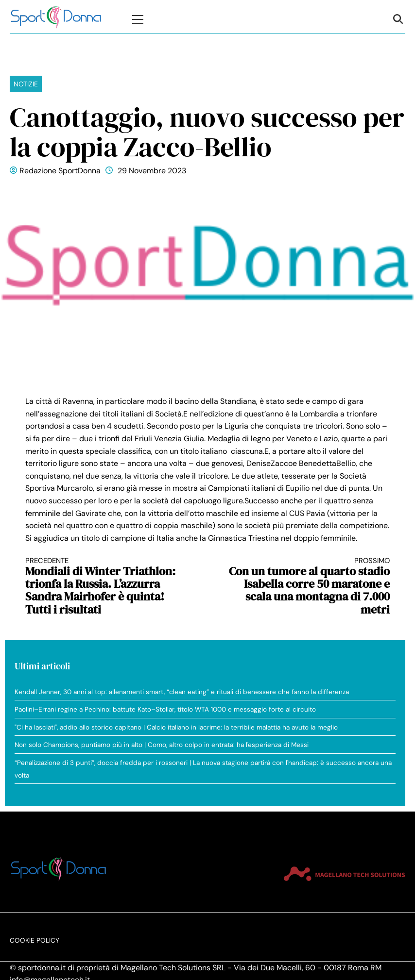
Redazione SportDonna (60, 171)
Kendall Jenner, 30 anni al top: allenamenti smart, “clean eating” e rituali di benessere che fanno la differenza (182, 692)
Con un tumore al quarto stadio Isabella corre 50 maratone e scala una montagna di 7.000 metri (308, 586)
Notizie (26, 84)
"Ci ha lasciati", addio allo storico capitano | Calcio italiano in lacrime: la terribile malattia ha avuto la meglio (176, 727)
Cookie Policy (35, 940)
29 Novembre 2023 (152, 171)
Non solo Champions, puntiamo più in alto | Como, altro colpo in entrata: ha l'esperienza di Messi (162, 745)
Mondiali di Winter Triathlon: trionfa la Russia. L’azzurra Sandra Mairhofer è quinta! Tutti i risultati (107, 586)
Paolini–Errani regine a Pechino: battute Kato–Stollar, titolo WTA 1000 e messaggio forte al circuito (165, 709)
